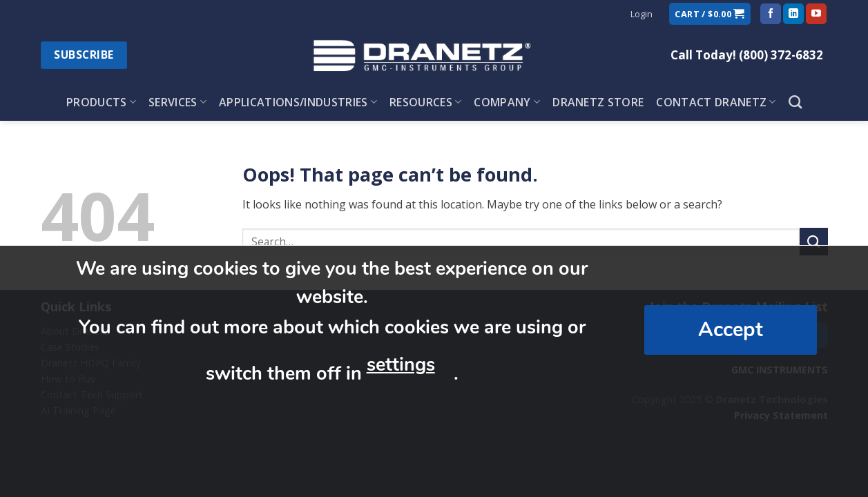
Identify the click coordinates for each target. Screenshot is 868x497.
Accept (731, 330)
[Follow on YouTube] (816, 14)
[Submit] (813, 241)
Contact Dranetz (716, 102)
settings (401, 365)
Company (507, 102)
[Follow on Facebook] (771, 14)
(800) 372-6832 (781, 55)
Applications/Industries (298, 102)
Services (177, 102)
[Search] (795, 102)
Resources (425, 102)
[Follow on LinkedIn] (793, 14)
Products (101, 102)
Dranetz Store (598, 102)
